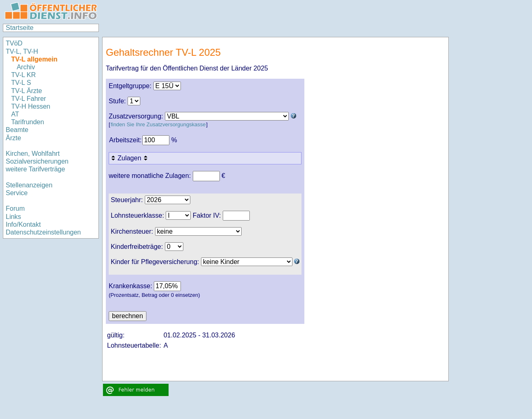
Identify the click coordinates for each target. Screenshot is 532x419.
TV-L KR (24, 75)
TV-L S (21, 83)
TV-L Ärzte (26, 91)
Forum (15, 208)
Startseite (20, 28)
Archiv (26, 67)
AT (15, 114)
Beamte (17, 130)
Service (17, 193)
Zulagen (130, 158)
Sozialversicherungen (37, 161)
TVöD (14, 43)
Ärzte (13, 138)
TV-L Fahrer (29, 99)
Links (13, 217)
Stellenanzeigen (29, 185)
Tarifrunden (29, 122)
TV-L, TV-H (22, 51)
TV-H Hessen (31, 106)
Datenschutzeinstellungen (43, 232)
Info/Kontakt (23, 224)
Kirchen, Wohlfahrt (33, 154)
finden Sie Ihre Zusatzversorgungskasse (158, 124)
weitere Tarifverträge (35, 169)
